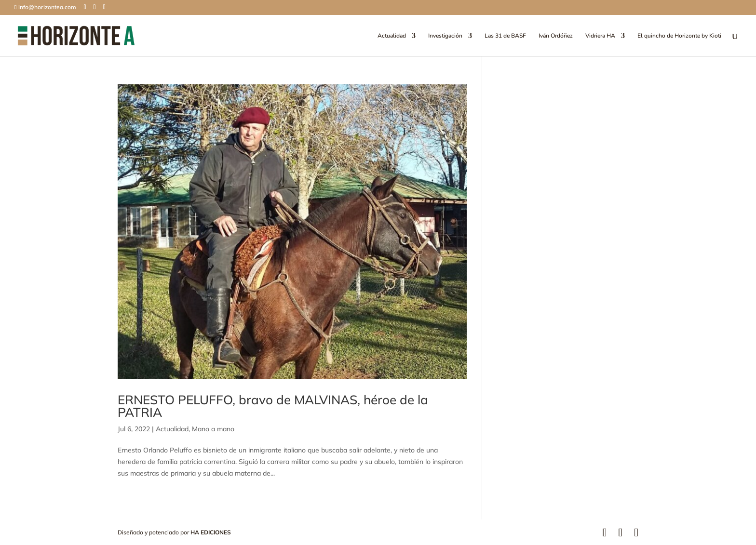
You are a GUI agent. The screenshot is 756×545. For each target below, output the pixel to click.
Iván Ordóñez (556, 36)
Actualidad (392, 36)
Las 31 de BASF (505, 36)
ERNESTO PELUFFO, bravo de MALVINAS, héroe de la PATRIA (273, 406)
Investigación (445, 36)
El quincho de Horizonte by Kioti (679, 36)
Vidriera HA (600, 36)
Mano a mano (213, 429)
